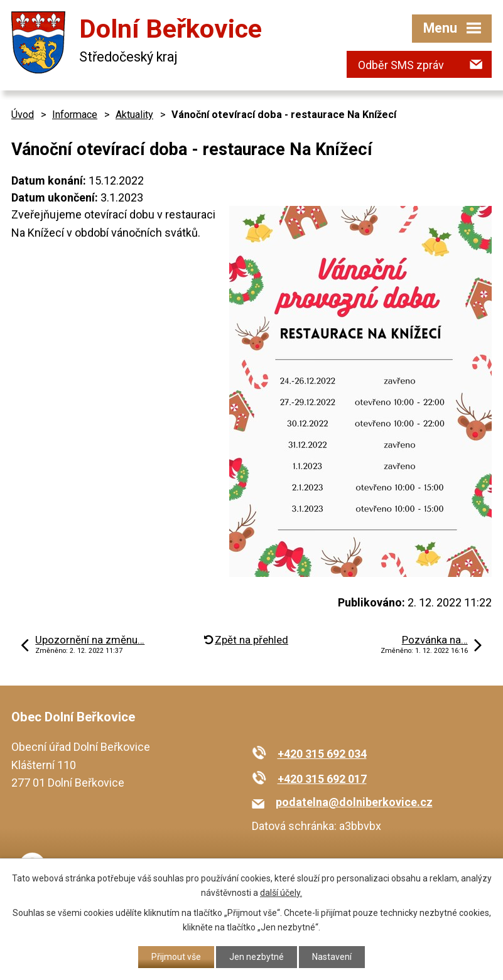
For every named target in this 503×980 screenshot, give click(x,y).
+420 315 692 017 (322, 779)
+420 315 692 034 (322, 754)
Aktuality (134, 115)
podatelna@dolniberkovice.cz (354, 802)
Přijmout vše (176, 957)
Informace (75, 115)
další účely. (281, 893)
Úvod (23, 115)
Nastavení (332, 957)
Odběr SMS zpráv (401, 65)
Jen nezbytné (257, 957)
